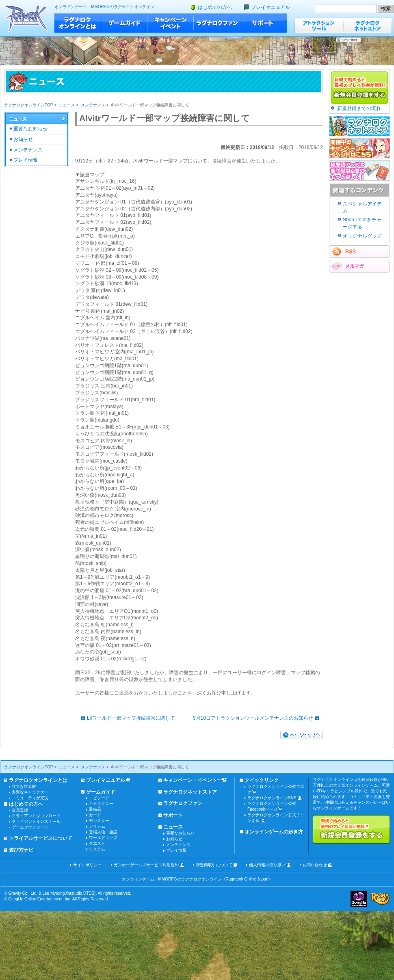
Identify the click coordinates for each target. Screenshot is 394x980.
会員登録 (20, 810)
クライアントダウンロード (36, 816)
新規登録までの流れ (359, 108)
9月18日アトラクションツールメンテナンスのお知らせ (258, 718)
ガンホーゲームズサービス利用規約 (146, 865)
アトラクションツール (319, 25)
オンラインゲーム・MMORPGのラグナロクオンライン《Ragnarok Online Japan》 (197, 879)
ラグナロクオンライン (26, 18)
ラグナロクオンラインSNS (272, 798)
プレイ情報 (26, 160)
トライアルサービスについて (41, 838)
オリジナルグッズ (362, 236)
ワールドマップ (103, 838)
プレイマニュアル (271, 7)
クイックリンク (262, 780)
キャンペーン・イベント (171, 23)
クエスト (97, 843)
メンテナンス (93, 105)
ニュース (67, 105)
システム (97, 849)
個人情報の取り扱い (267, 865)
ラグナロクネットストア (368, 25)
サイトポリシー (87, 865)
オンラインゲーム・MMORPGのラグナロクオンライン (104, 7)
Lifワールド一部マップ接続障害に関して (126, 718)
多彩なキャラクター (30, 792)
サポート (263, 23)
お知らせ (23, 139)
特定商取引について (214, 865)
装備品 (95, 809)
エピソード (99, 798)
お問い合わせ (315, 865)
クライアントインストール (36, 821)
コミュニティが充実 (30, 798)
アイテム (97, 826)
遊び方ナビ (21, 850)
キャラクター (101, 804)
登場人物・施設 (103, 832)
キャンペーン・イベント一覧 (195, 780)
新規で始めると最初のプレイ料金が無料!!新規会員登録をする (351, 829)
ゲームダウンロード (30, 827)
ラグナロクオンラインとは (78, 23)
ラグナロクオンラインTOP (28, 105)
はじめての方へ (215, 7)
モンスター (99, 821)
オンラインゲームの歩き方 (274, 832)
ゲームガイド (124, 23)
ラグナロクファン (217, 23)
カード (95, 815)
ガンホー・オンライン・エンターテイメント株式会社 (359, 899)
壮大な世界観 (24, 786)
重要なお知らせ (30, 129)
